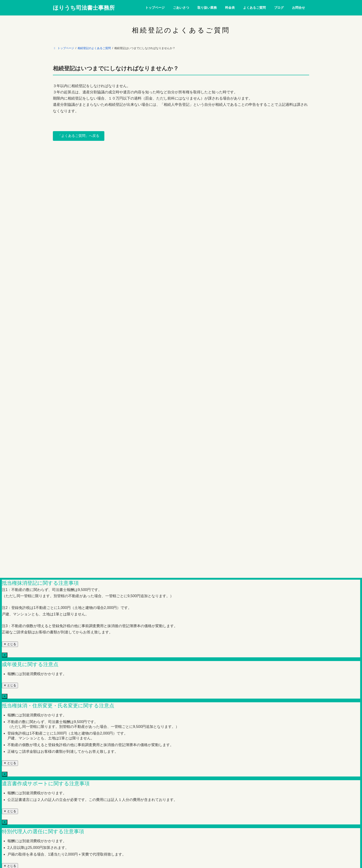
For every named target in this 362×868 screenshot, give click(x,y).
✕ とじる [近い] (10, 268)
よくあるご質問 (183, 179)
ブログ (206, 179)
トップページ (65, 179)
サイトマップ (248, 179)
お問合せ (225, 179)
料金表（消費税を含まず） (148, 179)
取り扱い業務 (114, 179)
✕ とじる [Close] (10, 309)
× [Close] (5, 279)
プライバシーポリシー (279, 179)
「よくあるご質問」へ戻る (80, 136)
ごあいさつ (90, 179)
